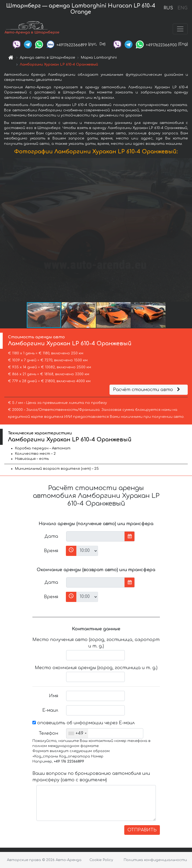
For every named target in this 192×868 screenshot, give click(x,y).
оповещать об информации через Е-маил (84, 723)
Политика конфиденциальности (155, 860)
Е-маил (50, 710)
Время (51, 551)
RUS (168, 8)
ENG (182, 8)
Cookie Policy (101, 860)
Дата (51, 536)
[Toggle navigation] (180, 29)
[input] (95, 536)
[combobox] (77, 733)
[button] (187, 230)
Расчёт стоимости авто (147, 390)
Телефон (48, 733)
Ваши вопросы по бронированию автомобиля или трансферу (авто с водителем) (91, 777)
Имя (54, 696)
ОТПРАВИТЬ (142, 830)
